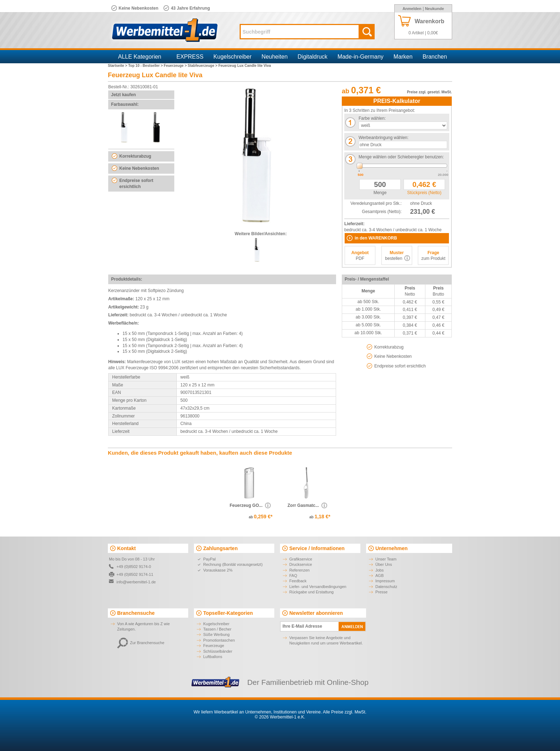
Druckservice (301, 564)
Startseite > (118, 66)
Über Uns (384, 564)
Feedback (298, 581)
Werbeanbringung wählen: (384, 138)
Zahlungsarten (220, 548)
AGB (379, 575)
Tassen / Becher (217, 629)
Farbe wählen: (372, 118)
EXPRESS (190, 57)
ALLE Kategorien (140, 57)
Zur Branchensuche (141, 643)
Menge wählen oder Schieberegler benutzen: (401, 157)
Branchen (435, 57)
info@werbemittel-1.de (136, 582)
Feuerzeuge (214, 646)
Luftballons (213, 657)
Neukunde (434, 9)
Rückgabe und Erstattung (311, 592)
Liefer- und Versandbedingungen (318, 587)
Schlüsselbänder (218, 651)
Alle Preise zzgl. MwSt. (345, 712)
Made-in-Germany (361, 57)
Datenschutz (386, 587)
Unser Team (386, 559)
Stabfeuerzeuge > (203, 66)
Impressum (385, 581)
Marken (403, 57)
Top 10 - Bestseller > (146, 66)
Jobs (379, 570)
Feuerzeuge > (176, 66)
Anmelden (412, 9)
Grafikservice (301, 559)
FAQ (293, 575)
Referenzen (299, 570)
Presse (381, 592)
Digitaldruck (312, 57)
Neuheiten (274, 57)
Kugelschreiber (233, 57)
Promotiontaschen (219, 640)
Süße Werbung (216, 634)
